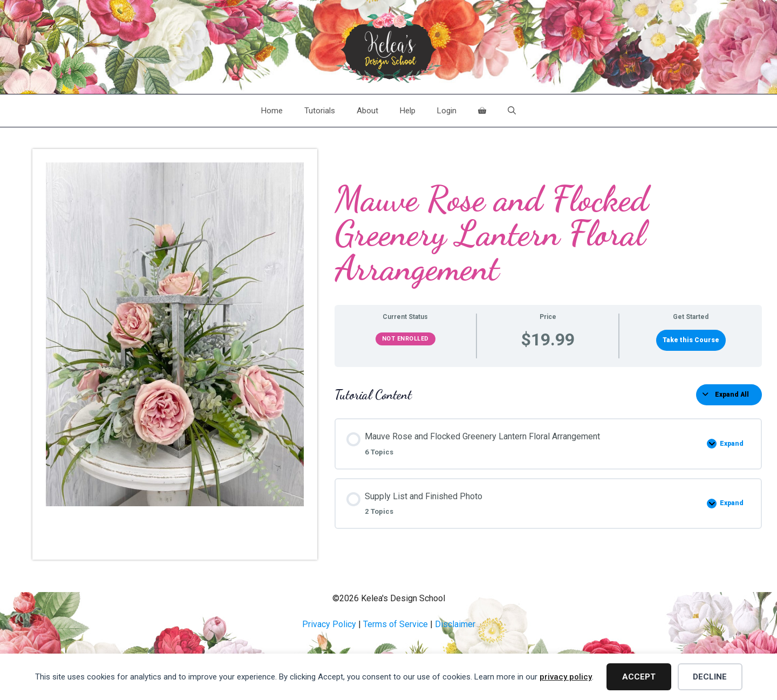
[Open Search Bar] (512, 111)
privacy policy (566, 677)
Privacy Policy (329, 624)
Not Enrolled (405, 339)
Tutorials (320, 111)
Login (447, 111)
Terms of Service (396, 624)
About (367, 111)
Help (408, 111)
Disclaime (454, 624)
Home (272, 111)
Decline (710, 677)
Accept (639, 677)
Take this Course (691, 340)
